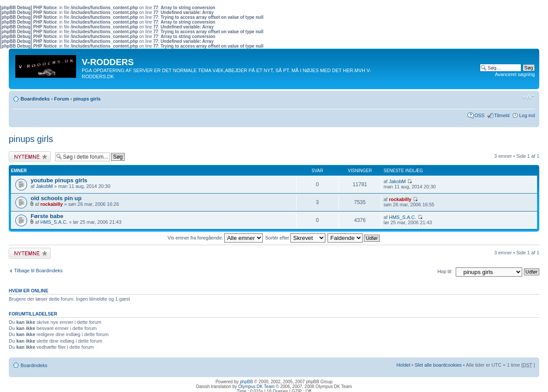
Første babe (47, 216)
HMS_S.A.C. (54, 222)
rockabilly (51, 204)
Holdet (403, 365)
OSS (480, 115)
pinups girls (87, 99)
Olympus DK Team (257, 387)
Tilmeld (502, 115)
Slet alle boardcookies (438, 365)
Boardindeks (35, 99)
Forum (61, 99)
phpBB (246, 382)
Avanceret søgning (515, 74)
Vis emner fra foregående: (215, 238)
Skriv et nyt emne (30, 157)
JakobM (44, 186)
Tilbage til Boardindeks (38, 271)
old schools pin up (56, 198)
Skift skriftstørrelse (529, 97)
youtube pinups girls (59, 180)
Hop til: (445, 271)
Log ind (527, 115)
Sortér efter (295, 238)
